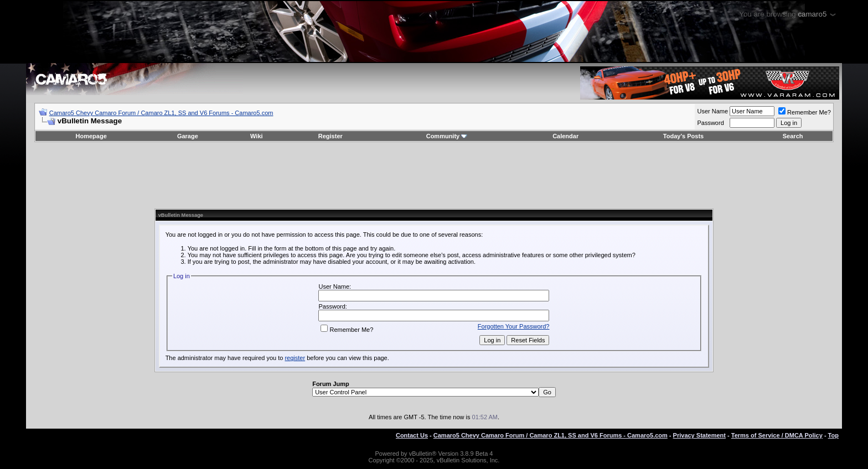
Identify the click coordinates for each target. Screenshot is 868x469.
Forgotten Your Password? (514, 326)
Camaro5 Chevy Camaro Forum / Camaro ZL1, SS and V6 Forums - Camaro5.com (161, 113)
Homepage (91, 136)
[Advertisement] (434, 175)
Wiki (257, 136)
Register (330, 136)
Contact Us (412, 435)
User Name (712, 111)
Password (710, 123)
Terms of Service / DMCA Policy (777, 435)
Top (833, 435)
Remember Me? (805, 112)
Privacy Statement (699, 435)
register (295, 358)
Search (793, 136)
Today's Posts (683, 136)
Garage (188, 136)
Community (447, 136)
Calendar (565, 136)
